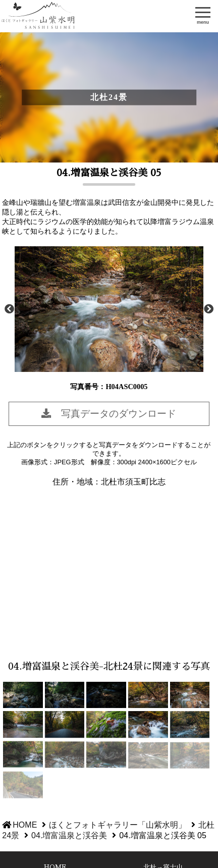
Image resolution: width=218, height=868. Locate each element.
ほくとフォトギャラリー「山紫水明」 (39, 16)
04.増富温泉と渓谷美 (69, 835)
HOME (25, 825)
